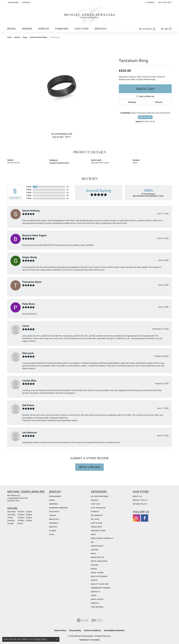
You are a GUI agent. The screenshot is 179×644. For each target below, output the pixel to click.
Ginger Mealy (30, 257)
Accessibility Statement (114, 630)
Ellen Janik (28, 353)
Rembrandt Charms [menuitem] (101, 588)
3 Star (29, 192)
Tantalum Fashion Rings (38, 37)
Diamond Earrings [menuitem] (59, 508)
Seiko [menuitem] (94, 595)
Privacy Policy (140, 500)
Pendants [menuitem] (54, 523)
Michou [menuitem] (95, 565)
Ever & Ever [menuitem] (97, 523)
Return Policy (140, 504)
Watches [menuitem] (53, 527)
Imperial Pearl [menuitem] (98, 531)
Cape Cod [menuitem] (96, 504)
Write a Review (89, 467)
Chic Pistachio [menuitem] (98, 508)
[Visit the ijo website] (97, 620)
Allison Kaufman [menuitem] (100, 496)
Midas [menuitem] (94, 569)
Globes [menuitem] (53, 531)
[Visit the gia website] (83, 620)
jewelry (17, 37)
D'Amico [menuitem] (95, 512)
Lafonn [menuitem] (95, 550)
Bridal (12, 29)
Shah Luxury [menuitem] (97, 599)
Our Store (82, 29)
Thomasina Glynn (32, 282)
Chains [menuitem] (53, 515)
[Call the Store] (13, 501)
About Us (137, 496)
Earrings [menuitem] (54, 504)
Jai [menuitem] (92, 542)
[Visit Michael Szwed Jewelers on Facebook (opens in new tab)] (145, 518)
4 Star (29, 190)
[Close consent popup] (57, 639)
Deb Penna (28, 405)
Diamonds (62, 29)
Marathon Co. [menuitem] (98, 557)
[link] (26, 2)
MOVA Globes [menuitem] (97, 573)
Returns (159, 102)
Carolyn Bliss (29, 381)
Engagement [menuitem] (55, 496)
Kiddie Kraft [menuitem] (97, 546)
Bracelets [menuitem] (54, 519)
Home (10, 37)
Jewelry (44, 29)
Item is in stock (145, 117)
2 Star (29, 195)
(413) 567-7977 (62, 137)
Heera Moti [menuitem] (97, 527)
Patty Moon (29, 304)
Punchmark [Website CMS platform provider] (95, 640)
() (68, 187)
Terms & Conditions (93, 630)
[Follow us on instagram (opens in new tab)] (136, 518)
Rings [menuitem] (52, 500)
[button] (13, 2)
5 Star (29, 187)
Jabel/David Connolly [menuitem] (102, 538)
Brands (27, 29)
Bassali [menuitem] (95, 500)
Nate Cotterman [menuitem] (99, 576)
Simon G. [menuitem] (95, 603)
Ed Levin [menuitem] (95, 519)
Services (101, 29)
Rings (25, 37)
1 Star (29, 198)
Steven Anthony (31, 211)
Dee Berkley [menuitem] (97, 515)
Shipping (132, 102)
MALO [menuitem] (94, 554)
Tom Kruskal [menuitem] (97, 607)
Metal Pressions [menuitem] (99, 561)
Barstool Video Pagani (34, 235)
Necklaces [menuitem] (54, 512)
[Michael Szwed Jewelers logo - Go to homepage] (89, 15)
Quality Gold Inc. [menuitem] (100, 584)
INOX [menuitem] (93, 534)
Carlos (26, 326)
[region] (62, 86)
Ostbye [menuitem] (94, 580)
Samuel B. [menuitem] (96, 592)
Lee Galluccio (29, 433)
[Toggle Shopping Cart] (166, 29)
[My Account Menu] (147, 29)
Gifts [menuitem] (52, 534)
